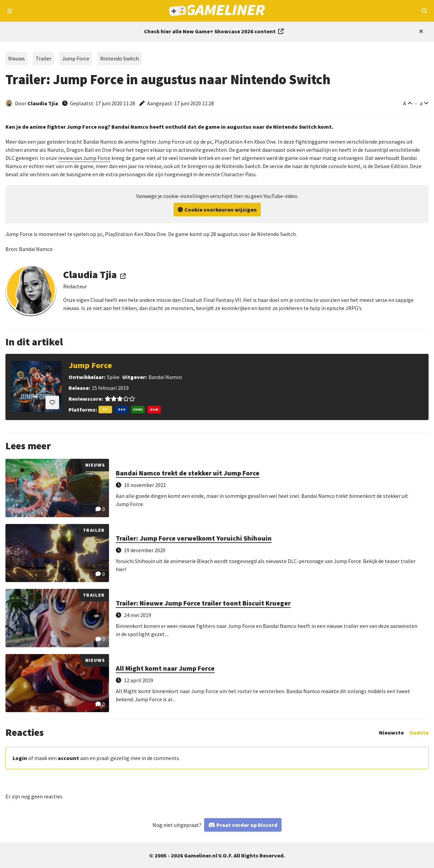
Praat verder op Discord (247, 825)
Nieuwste (391, 733)
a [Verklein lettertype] (421, 103)
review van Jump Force (84, 158)
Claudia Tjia (43, 103)
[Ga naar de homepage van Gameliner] (217, 11)
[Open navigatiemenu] (10, 11)
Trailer (43, 58)
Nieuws (16, 58)
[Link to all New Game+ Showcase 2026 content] (214, 31)
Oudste (419, 733)
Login (20, 758)
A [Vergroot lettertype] (405, 103)
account (68, 758)
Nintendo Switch (120, 58)
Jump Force (76, 58)
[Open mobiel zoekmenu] (424, 11)
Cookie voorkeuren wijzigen (221, 210)
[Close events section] (420, 31)
